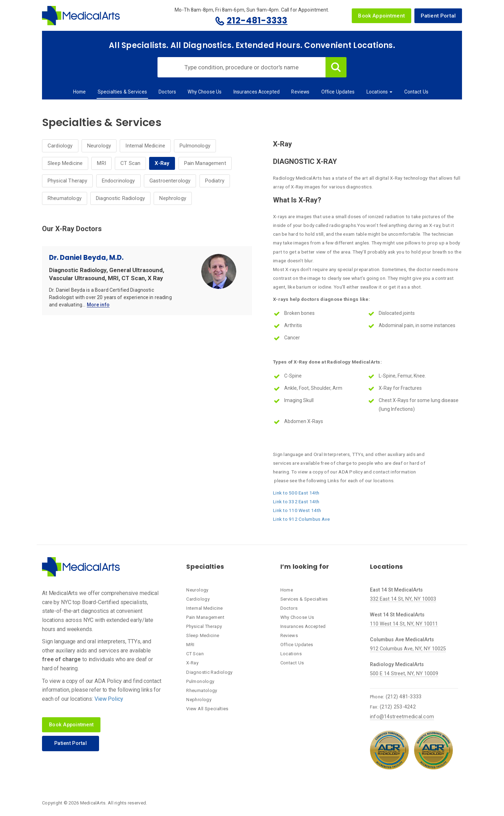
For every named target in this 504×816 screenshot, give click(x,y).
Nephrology (173, 198)
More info (98, 305)
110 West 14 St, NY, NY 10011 (404, 624)
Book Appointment (381, 16)
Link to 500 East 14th (296, 493)
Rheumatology (65, 198)
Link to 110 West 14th (297, 510)
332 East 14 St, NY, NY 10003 (403, 599)
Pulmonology (195, 146)
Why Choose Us (205, 92)
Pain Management (205, 163)
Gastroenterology (170, 181)
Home (80, 92)
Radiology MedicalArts (397, 665)
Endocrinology (118, 181)
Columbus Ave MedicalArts (402, 640)
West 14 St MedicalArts (397, 615)
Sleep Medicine (65, 163)
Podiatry (215, 181)
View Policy (109, 699)
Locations (379, 92)
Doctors (167, 92)
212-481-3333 (257, 20)
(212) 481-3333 (404, 697)
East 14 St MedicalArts (396, 590)
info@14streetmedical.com (402, 717)
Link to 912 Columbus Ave (301, 519)
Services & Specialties (304, 599)
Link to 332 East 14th (296, 502)
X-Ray (162, 163)
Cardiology (60, 146)
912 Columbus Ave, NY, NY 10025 (408, 649)
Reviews (300, 92)
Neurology (99, 146)
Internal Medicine (145, 146)
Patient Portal (438, 16)
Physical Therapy (67, 181)
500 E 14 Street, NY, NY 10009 (404, 674)
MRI (101, 163)
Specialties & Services (122, 92)
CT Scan (130, 163)
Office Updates (338, 92)
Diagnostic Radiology (120, 198)
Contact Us (416, 92)
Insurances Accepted (257, 92)
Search (336, 67)
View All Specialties (207, 709)
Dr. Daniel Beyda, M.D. (86, 258)
